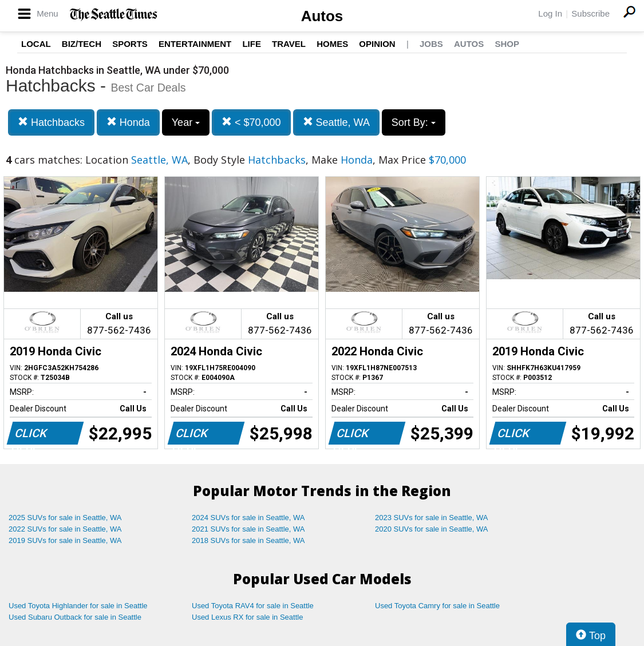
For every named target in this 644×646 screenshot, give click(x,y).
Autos (322, 16)
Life (252, 44)
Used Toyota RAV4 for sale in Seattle (253, 606)
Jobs (431, 44)
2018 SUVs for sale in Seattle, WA (248, 540)
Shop (507, 44)
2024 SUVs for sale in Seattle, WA (248, 518)
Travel (289, 44)
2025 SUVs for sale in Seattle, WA (65, 518)
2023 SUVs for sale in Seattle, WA (432, 518)
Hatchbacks (51, 122)
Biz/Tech (82, 44)
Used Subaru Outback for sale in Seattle (75, 617)
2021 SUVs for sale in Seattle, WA (248, 529)
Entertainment (195, 44)
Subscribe (590, 13)
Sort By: (414, 122)
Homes (332, 44)
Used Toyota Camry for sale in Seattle (437, 606)
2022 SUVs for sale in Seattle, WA (65, 529)
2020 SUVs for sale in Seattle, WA (432, 529)
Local (36, 44)
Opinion (377, 44)
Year (186, 122)
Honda (128, 122)
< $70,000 (251, 122)
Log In (550, 13)
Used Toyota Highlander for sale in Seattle (78, 606)
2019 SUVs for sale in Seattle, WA (65, 540)
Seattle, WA (336, 122)
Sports (130, 44)
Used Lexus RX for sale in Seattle (247, 617)
